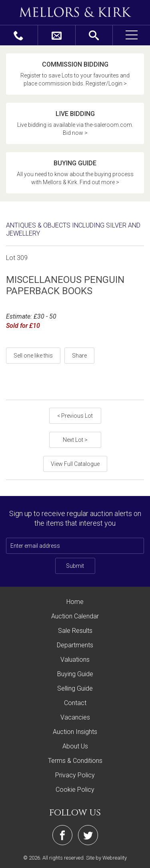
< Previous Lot (75, 416)
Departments (75, 645)
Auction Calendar (75, 616)
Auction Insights (75, 732)
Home (75, 602)
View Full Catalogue (75, 464)
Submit (75, 566)
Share (79, 356)
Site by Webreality (106, 858)
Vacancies (75, 717)
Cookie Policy (75, 790)
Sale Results (75, 631)
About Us (75, 746)
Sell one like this (33, 356)
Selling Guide (75, 688)
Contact (75, 703)
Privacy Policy (75, 775)
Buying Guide (75, 674)
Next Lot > (75, 440)
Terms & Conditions (75, 761)
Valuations (75, 660)
